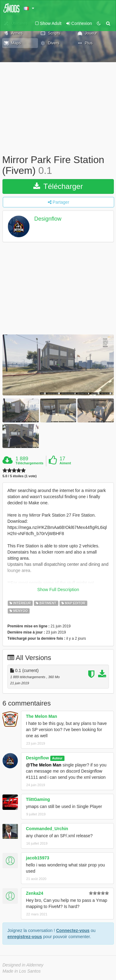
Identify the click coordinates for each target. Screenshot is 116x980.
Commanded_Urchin (47, 829)
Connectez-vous (73, 930)
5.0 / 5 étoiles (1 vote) (20, 476)
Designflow (48, 219)
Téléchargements (29, 463)
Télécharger (58, 186)
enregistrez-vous (25, 937)
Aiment (65, 463)
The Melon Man (41, 716)
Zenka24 (35, 893)
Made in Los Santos (22, 971)
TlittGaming (38, 799)
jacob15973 (38, 858)
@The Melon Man (44, 765)
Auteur (57, 758)
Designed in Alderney (23, 965)
